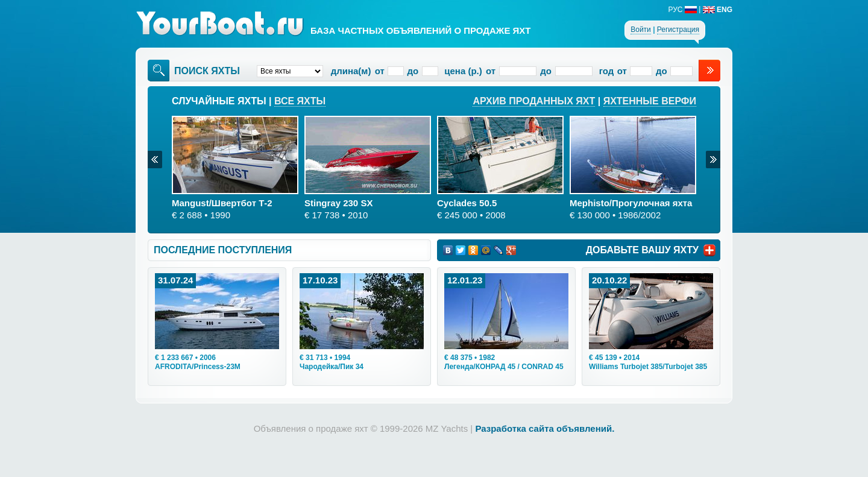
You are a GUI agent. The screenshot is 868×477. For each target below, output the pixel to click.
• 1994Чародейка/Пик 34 (332, 362)
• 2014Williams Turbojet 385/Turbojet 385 (648, 362)
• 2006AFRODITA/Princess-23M (198, 362)
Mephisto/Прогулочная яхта (631, 203)
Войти (641, 30)
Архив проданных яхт (534, 101)
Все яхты (300, 101)
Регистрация (678, 30)
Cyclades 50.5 (467, 203)
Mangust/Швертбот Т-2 (222, 203)
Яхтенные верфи (650, 101)
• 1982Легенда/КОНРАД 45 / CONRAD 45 (504, 362)
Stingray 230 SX (338, 203)
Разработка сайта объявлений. (545, 428)
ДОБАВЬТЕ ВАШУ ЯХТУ (642, 250)
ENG (718, 10)
